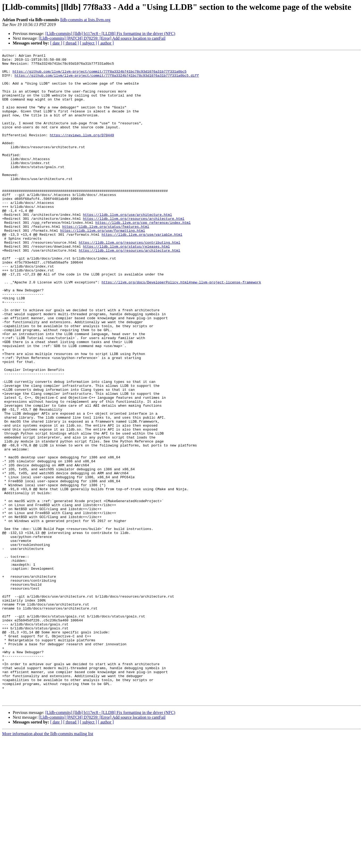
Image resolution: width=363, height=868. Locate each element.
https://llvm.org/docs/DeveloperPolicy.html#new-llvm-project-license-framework (181, 328)
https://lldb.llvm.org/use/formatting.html (103, 266)
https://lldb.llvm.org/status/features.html (106, 261)
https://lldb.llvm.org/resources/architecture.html (134, 252)
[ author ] (106, 43)
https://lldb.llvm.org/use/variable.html (142, 271)
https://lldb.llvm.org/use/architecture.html (127, 247)
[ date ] (56, 43)
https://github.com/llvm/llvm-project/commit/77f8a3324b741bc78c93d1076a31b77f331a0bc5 (99, 75)
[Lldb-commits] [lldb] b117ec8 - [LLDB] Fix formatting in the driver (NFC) (110, 34)
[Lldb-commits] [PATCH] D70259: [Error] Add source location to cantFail (102, 38)
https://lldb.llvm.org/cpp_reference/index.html (143, 257)
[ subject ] (88, 43)
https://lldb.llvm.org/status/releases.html (126, 285)
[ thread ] (71, 43)
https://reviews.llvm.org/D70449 (82, 152)
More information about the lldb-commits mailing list (48, 863)
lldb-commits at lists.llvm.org (85, 20)
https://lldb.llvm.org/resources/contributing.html (130, 280)
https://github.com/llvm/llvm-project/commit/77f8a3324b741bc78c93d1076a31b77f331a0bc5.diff (107, 80)
